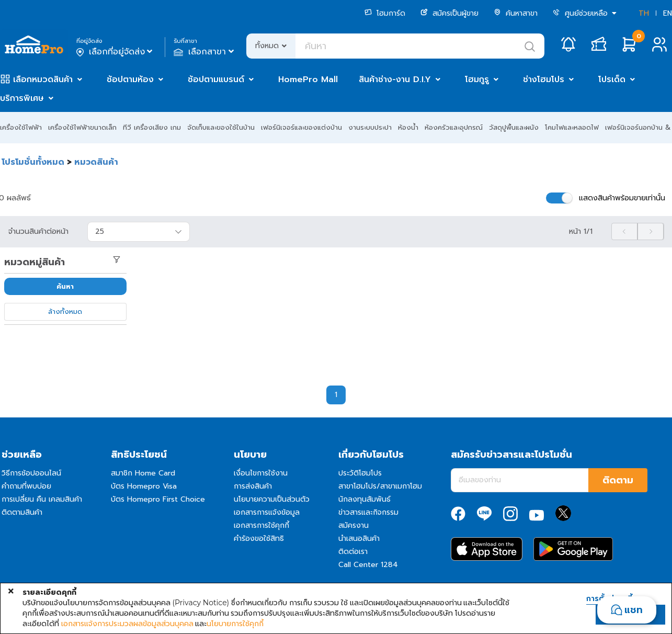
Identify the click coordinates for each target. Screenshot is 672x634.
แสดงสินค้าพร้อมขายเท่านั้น (622, 198)
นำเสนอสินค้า (359, 539)
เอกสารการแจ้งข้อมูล (267, 512)
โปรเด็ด (612, 80)
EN (668, 13)
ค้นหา (65, 286)
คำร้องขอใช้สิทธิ (259, 539)
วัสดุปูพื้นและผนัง (514, 127)
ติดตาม (618, 480)
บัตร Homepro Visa (144, 486)
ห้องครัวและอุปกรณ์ (454, 127)
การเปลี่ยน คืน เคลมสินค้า (42, 499)
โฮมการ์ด (385, 13)
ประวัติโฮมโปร (360, 473)
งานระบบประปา (370, 127)
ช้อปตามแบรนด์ (216, 80)
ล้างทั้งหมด (65, 312)
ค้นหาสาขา (516, 13)
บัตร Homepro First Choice (158, 499)
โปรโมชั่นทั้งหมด (33, 162)
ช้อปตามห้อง (130, 80)
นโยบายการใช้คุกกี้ (235, 624)
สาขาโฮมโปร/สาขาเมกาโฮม (380, 486)
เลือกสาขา (205, 52)
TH (644, 13)
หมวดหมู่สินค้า (35, 262)
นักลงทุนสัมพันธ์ (365, 499)
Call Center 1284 (368, 565)
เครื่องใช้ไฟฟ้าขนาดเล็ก (82, 127)
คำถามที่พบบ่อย (26, 486)
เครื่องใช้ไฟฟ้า (21, 127)
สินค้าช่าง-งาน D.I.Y (395, 80)
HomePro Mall (308, 80)
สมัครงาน (354, 525)
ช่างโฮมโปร (544, 80)
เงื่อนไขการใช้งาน (261, 473)
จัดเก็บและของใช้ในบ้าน (221, 127)
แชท (634, 610)
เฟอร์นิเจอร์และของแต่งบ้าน (301, 127)
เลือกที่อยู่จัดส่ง (115, 52)
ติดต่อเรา (353, 552)
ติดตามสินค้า (22, 512)
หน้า (581, 232)
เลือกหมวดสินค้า (43, 80)
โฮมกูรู (477, 80)
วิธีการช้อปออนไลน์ (31, 473)
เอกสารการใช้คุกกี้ (261, 525)
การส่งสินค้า (253, 486)
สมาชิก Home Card (143, 473)
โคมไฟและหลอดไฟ (572, 127)
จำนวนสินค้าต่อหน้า (38, 232)
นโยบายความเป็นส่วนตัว (272, 499)
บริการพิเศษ (22, 98)
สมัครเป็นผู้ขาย (449, 13)
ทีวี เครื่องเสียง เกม (152, 127)
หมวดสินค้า (96, 162)
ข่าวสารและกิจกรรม (368, 512)
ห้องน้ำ (408, 127)
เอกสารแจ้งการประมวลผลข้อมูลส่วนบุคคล (127, 624)
